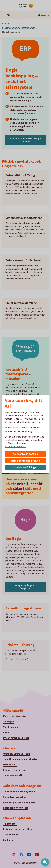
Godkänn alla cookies (26, 454)
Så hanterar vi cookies (15, 447)
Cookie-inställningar (26, 468)
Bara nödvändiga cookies (26, 461)
